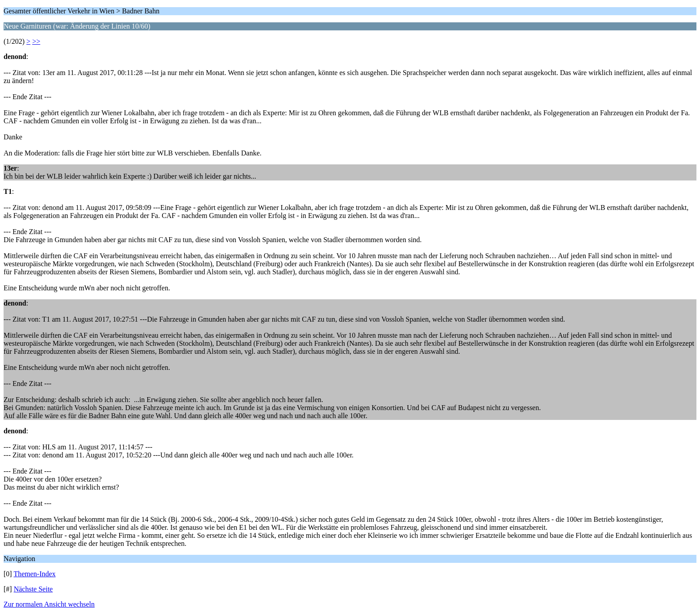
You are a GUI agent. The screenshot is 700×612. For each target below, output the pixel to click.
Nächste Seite (33, 589)
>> (36, 41)
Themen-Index (34, 574)
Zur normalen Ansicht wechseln (49, 604)
